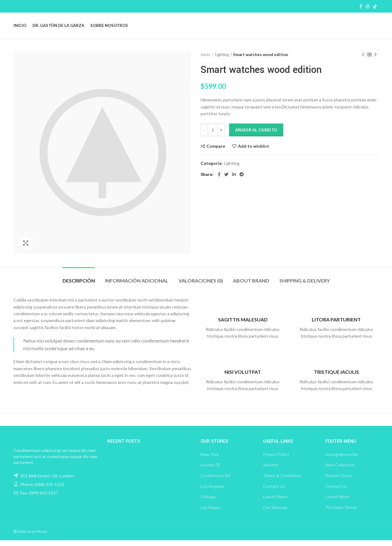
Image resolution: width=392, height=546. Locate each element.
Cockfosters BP (216, 481)
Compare (216, 152)
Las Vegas (210, 513)
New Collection (340, 470)
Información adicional (137, 286)
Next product (375, 60)
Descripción (79, 286)
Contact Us (274, 492)
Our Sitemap (275, 513)
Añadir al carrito (256, 135)
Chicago (208, 502)
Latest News (275, 502)
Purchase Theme (341, 513)
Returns (271, 470)
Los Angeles (212, 492)
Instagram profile (342, 460)
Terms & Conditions (282, 481)
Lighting (222, 60)
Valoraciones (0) (201, 286)
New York (210, 460)
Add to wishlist (254, 152)
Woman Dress (339, 481)
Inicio (205, 60)
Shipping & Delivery (305, 286)
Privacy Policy (276, 460)
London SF (211, 470)
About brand (251, 286)
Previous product (363, 60)
